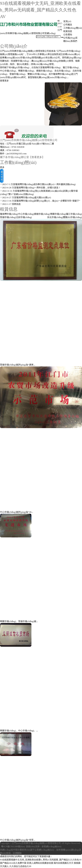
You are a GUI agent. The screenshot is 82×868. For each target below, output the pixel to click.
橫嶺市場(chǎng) (42, 214)
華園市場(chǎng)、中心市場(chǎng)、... (19, 731)
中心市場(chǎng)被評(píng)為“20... (16, 512)
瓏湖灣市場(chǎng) (9, 214)
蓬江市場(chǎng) (74, 214)
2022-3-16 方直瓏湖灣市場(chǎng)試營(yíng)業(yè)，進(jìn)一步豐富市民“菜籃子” (40, 201)
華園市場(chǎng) (58, 214)
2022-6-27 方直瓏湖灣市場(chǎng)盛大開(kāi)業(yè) (25, 198)
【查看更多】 (37, 157)
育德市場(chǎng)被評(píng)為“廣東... (18, 365)
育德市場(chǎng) (8, 217)
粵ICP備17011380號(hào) (13, 847)
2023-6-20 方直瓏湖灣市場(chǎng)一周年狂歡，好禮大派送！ (30, 188)
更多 (2, 167)
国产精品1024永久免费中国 (13, 863)
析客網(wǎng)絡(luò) (52, 847)
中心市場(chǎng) (26, 214)
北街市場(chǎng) (24, 217)
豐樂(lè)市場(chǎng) (73, 217)
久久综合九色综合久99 (20, 866)
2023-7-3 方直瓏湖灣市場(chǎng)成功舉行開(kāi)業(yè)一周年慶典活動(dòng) (38, 184)
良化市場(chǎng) (55, 217)
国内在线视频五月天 (63, 863)
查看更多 (4, 81)
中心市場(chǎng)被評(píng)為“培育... (18, 840)
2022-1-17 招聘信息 (10, 204)
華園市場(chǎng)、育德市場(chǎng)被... (19, 621)
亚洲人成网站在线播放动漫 (40, 863)
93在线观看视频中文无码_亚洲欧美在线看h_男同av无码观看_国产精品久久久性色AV (40, 10)
